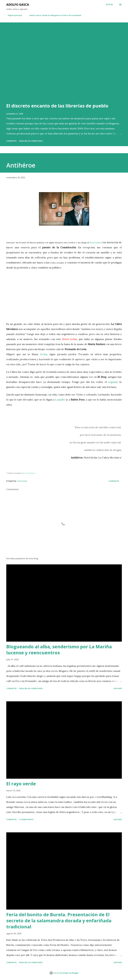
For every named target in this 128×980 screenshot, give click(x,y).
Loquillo (60, 400)
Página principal (13, 15)
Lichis (44, 354)
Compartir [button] (11, 141)
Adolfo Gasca (18, 4)
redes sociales (57, 263)
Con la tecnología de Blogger (64, 973)
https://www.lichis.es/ (29, 473)
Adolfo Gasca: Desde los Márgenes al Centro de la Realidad (54, 15)
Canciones (22, 481)
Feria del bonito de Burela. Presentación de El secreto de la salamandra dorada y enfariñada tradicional (59, 921)
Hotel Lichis (95, 243)
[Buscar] (109, 5)
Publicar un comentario (31, 141)
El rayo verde (21, 784)
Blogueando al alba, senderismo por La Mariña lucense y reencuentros (59, 650)
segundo (113, 382)
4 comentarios (26, 819)
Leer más (118, 688)
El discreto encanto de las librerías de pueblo (57, 106)
